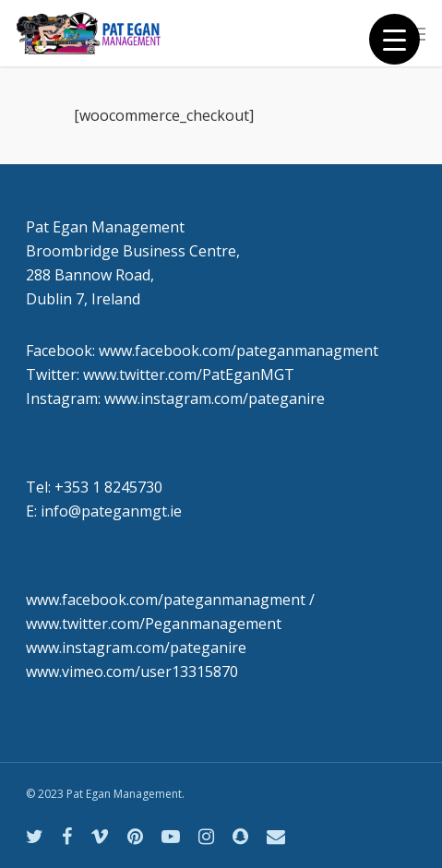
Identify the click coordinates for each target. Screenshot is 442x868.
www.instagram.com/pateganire (136, 648)
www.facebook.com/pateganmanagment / (170, 600)
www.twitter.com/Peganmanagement (154, 624)
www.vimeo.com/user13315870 (132, 672)
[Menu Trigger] (394, 39)
